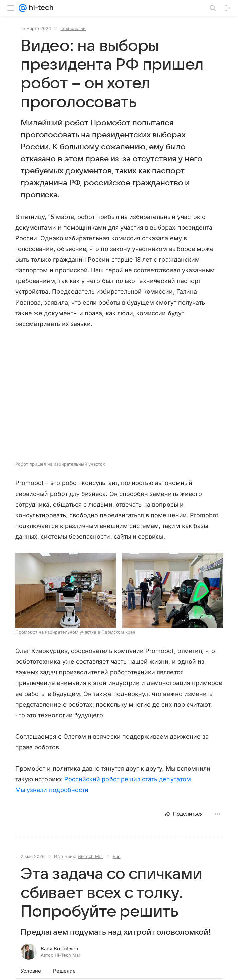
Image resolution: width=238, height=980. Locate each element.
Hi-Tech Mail (90, 856)
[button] (66, 590)
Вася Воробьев (59, 949)
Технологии (73, 28)
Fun (117, 856)
